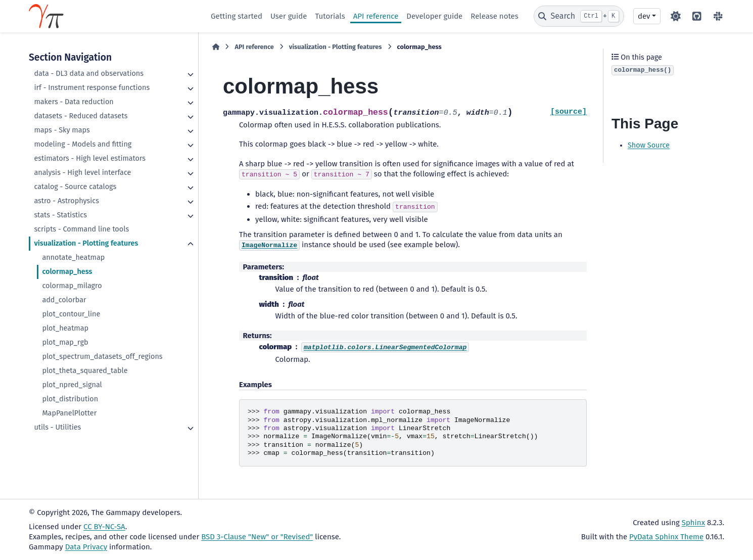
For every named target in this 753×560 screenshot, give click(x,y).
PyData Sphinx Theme (666, 537)
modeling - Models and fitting (83, 144)
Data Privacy (86, 547)
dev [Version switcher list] (644, 16)
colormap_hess (67, 272)
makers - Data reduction (74, 102)
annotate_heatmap (73, 258)
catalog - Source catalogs (75, 187)
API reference (376, 16)
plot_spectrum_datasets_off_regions (102, 357)
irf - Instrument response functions (92, 88)
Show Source (649, 145)
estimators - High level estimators (90, 158)
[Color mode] (676, 16)
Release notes (494, 16)
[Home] (216, 47)
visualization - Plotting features (86, 243)
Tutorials (330, 16)
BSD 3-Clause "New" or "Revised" (257, 537)
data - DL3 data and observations (89, 74)
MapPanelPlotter (69, 413)
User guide (289, 16)
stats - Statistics (60, 215)
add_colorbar (64, 300)
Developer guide (434, 16)
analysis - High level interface (82, 173)
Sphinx (693, 523)
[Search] (579, 16)
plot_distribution (70, 399)
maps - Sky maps (62, 130)
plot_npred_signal (72, 385)
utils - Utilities (57, 427)
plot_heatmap (65, 328)
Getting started (237, 16)
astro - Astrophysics (66, 201)
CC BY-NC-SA (104, 527)
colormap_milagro (72, 286)
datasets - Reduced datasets (81, 116)
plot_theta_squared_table (85, 371)
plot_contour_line (71, 314)
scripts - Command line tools (81, 229)
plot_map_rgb (65, 342)
